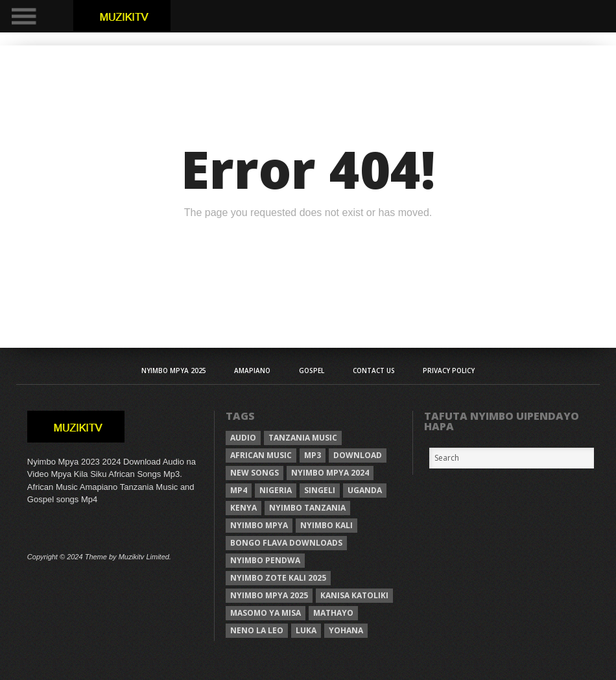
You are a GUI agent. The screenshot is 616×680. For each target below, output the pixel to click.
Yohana (346, 630)
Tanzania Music (303, 438)
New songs (255, 473)
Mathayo (333, 613)
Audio (243, 438)
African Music (261, 455)
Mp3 (313, 455)
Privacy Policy (449, 370)
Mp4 (239, 490)
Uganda (365, 490)
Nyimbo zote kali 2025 (278, 578)
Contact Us (374, 370)
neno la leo (257, 630)
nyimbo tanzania (307, 508)
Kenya (243, 508)
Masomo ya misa (266, 613)
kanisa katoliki (354, 595)
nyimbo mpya (259, 525)
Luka (306, 630)
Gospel (312, 370)
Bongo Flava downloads (286, 543)
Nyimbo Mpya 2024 (330, 473)
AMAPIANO (252, 370)
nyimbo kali (326, 525)
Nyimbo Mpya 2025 (174, 370)
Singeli (320, 490)
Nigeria (276, 490)
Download (358, 455)
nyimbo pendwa (265, 560)
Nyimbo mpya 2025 (269, 595)
